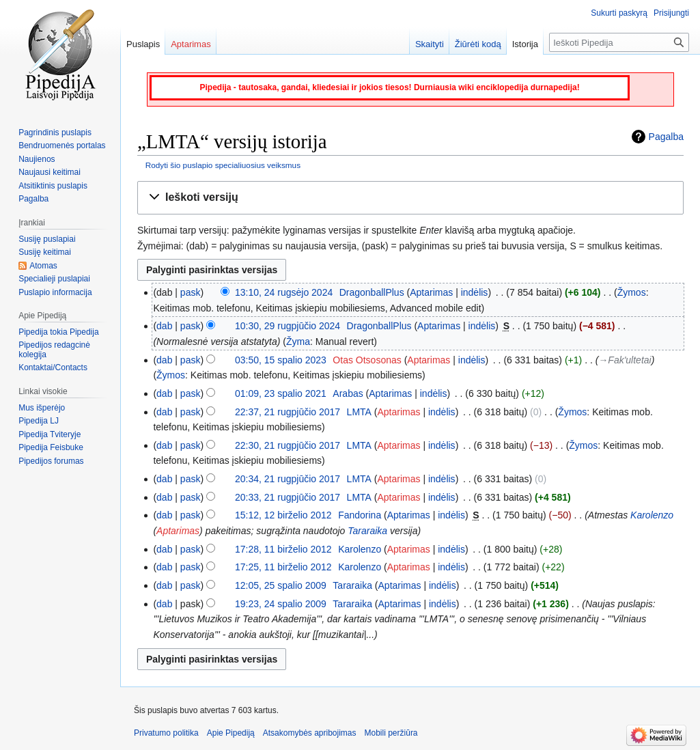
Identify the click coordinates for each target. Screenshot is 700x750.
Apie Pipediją (231, 733)
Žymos (632, 292)
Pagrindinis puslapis (55, 133)
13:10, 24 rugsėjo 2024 (284, 292)
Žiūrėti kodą (478, 44)
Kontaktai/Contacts (53, 367)
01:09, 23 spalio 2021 (281, 393)
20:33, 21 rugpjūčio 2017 (288, 497)
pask (191, 292)
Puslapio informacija (55, 292)
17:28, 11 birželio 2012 (283, 549)
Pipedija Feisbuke (51, 447)
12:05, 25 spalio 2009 (281, 585)
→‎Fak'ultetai (625, 360)
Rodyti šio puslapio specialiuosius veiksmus (223, 165)
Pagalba (666, 137)
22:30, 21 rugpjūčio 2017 (288, 445)
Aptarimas (431, 292)
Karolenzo (652, 515)
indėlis (475, 292)
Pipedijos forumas (51, 461)
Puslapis (143, 44)
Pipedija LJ (39, 421)
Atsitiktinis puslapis (53, 186)
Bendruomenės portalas (62, 145)
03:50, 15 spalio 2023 (281, 360)
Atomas (43, 266)
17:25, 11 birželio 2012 (283, 567)
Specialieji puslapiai (54, 279)
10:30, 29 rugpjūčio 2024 (288, 326)
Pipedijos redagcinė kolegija (54, 350)
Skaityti (430, 44)
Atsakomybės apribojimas (310, 733)
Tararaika (367, 531)
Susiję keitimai (45, 252)
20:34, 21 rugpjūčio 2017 (288, 479)
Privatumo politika (166, 733)
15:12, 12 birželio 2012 (283, 515)
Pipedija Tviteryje (50, 434)
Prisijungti (671, 13)
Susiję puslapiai (47, 239)
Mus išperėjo (42, 408)
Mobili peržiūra (391, 733)
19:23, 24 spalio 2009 (281, 604)
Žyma (298, 342)
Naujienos (37, 159)
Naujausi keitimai (50, 172)
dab (164, 326)
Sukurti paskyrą (619, 13)
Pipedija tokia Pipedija (58, 332)
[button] (410, 198)
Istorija (525, 44)
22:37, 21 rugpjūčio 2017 (288, 412)
